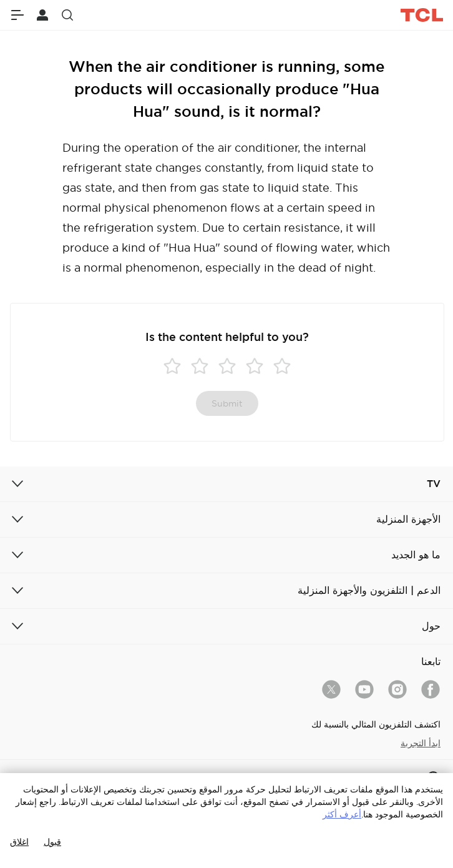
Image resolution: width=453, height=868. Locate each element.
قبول (52, 842)
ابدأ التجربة (421, 743)
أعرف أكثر (342, 814)
